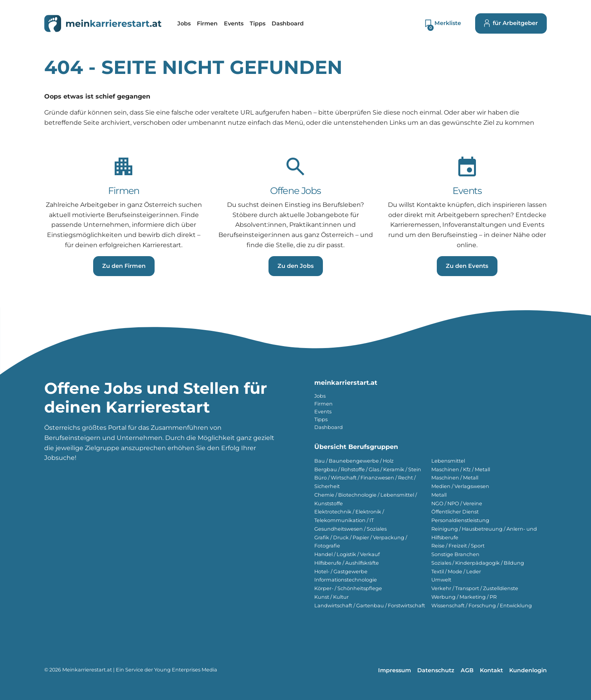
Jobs (320, 396)
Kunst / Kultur (332, 597)
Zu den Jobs (296, 266)
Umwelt (441, 580)
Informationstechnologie (346, 580)
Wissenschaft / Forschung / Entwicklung (482, 606)
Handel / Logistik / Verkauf (347, 554)
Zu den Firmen (124, 266)
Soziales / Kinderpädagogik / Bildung (478, 563)
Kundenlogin (528, 670)
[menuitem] (184, 23)
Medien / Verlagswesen (460, 486)
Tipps (321, 419)
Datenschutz (436, 670)
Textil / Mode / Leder (456, 572)
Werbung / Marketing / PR (464, 597)
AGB (467, 670)
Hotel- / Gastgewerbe (341, 572)
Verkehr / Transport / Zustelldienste (475, 588)
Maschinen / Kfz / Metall (461, 469)
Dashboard (329, 427)
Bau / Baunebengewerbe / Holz (354, 461)
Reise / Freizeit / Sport (458, 546)
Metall (439, 495)
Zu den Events (467, 266)
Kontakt (491, 670)
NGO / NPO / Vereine (457, 503)
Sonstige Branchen (455, 554)
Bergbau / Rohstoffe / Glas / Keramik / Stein (368, 469)
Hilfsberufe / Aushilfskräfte (347, 563)
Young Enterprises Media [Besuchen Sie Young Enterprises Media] (186, 670)
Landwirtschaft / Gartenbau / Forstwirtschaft (370, 606)
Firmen (323, 404)
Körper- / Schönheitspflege (348, 588)
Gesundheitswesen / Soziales (350, 529)
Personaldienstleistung (460, 520)
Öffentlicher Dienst (455, 512)
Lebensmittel (448, 461)
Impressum (395, 670)
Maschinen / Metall (455, 478)
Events (323, 412)
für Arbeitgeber (511, 23)
